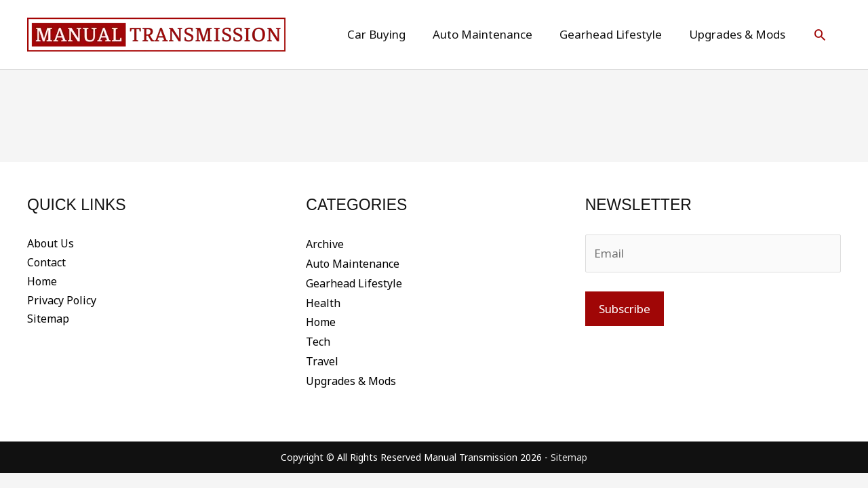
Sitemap (48, 320)
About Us (51, 244)
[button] (820, 35)
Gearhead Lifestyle (354, 282)
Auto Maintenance (353, 263)
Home (42, 282)
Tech (318, 339)
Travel (322, 358)
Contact (46, 263)
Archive (325, 244)
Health (323, 301)
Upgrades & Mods (351, 377)
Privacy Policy (62, 301)
